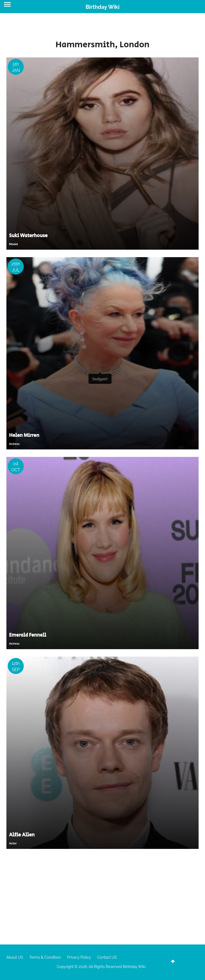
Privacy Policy (79, 957)
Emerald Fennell (28, 635)
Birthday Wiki (102, 7)
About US (15, 957)
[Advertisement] (102, 896)
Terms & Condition (45, 957)
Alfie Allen (22, 835)
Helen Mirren (24, 436)
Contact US (107, 957)
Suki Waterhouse (28, 236)
